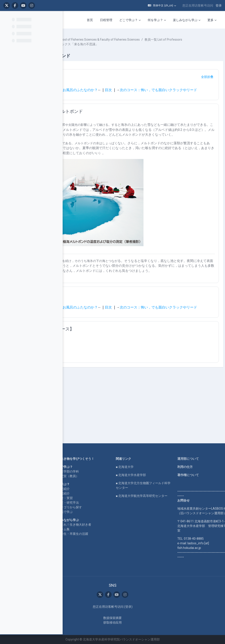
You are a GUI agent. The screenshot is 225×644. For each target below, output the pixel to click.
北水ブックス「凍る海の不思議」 (103, 53)
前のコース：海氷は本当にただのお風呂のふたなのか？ (120, 99)
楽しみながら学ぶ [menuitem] (185, 20)
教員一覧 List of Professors (99, 49)
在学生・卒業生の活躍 (120, 529)
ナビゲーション (103, 86)
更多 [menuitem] (210, 20)
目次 (174, 99)
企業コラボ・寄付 (71, 487)
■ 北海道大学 (153, 453)
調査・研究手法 (115, 494)
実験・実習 (112, 489)
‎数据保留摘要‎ (140, 618)
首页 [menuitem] (90, 20)
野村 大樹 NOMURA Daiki (139, 49)
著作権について (197, 461)
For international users (74, 479)
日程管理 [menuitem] (106, 20)
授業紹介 (111, 484)
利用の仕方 (194, 453)
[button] (162, 5)
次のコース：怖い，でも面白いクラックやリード (138, 101)
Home (63, 445)
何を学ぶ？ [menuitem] (155, 20)
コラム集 (111, 525)
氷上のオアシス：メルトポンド (118, 125)
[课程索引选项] (57, 18)
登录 (219, 5)
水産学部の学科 (115, 462)
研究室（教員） (115, 467)
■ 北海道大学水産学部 (159, 461)
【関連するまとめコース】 (114, 369)
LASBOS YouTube (72, 453)
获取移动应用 (140, 622)
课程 (78, 40)
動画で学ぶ (112, 503)
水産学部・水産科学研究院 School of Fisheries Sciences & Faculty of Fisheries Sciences (140, 44)
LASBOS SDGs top (72, 466)
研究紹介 (111, 480)
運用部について (197, 445)
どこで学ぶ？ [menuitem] (129, 20)
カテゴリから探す (117, 498)
